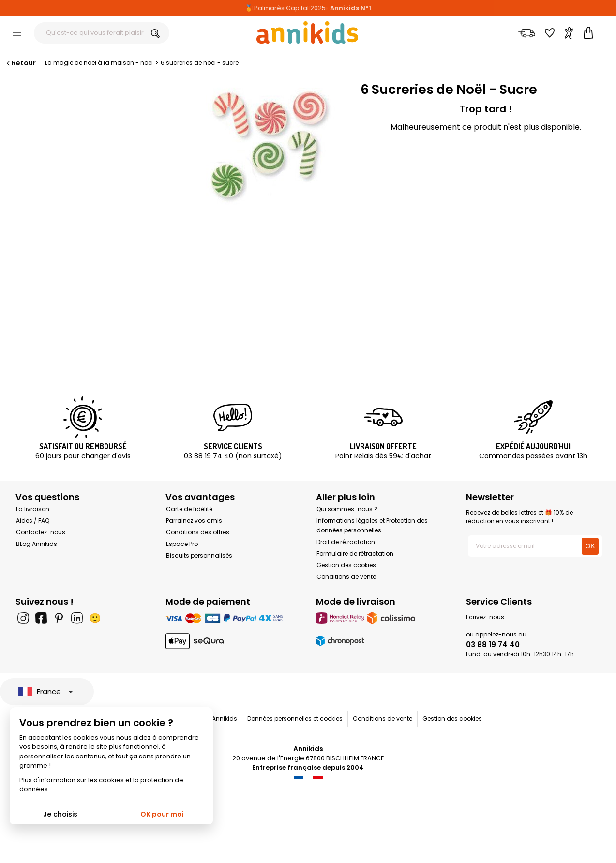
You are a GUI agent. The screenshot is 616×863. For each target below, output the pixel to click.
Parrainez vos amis (194, 521)
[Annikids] (307, 32)
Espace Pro (182, 544)
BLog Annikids (37, 544)
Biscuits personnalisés (199, 555)
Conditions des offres (198, 532)
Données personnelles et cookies (295, 719)
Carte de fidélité (189, 509)
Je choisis (60, 814)
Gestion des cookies (346, 565)
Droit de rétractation (346, 542)
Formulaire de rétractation (355, 553)
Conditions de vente (346, 577)
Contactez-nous (41, 532)
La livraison (33, 509)
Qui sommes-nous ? (347, 509)
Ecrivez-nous (485, 617)
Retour (20, 63)
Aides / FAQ (33, 521)
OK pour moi (162, 814)
